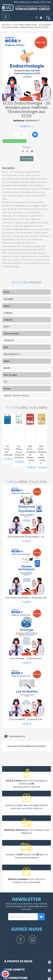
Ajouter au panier (35, 134)
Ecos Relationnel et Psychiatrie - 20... (26, 537)
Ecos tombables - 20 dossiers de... (26, 719)
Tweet (27, 151)
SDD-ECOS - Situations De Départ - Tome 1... (31, 455)
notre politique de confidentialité (25, 906)
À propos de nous (18, 961)
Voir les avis (27, 159)
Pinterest (32, 151)
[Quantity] (21, 135)
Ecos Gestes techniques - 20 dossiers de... (26, 598)
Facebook (21, 939)
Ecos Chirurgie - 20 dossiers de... (26, 658)
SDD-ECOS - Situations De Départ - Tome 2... (43, 455)
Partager (23, 151)
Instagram (33, 939)
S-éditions (8, 313)
